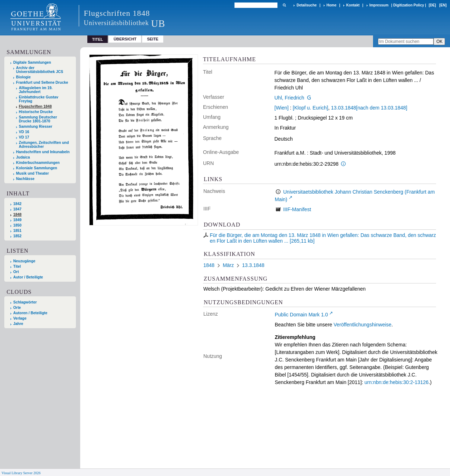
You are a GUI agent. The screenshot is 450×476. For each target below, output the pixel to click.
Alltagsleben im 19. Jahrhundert (36, 90)
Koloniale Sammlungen (37, 168)
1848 (17, 215)
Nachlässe (25, 179)
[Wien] (282, 108)
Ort (16, 272)
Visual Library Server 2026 (21, 473)
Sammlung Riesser (36, 127)
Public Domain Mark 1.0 (302, 315)
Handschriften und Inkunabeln (43, 152)
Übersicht (125, 39)
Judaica (23, 157)
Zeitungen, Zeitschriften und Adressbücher (44, 145)
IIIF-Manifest (297, 209)
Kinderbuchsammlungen (38, 163)
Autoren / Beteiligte (30, 313)
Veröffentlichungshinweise (363, 325)
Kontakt (353, 5)
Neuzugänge (24, 261)
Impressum (379, 5)
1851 (17, 231)
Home (332, 5)
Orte (17, 308)
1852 (17, 236)
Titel (17, 266)
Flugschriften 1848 (35, 106)
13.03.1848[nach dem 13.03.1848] (369, 108)
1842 (17, 204)
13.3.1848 (253, 265)
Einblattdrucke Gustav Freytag (39, 99)
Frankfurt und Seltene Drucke (42, 82)
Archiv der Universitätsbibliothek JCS (40, 70)
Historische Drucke (36, 112)
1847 (17, 209)
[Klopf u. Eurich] (311, 108)
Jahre (18, 324)
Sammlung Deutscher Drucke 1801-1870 (38, 119)
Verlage (20, 318)
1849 (17, 220)
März (228, 265)
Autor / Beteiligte (28, 277)
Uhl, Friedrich (289, 98)
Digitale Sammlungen (32, 62)
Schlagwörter (25, 302)
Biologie (23, 77)
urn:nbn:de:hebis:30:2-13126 (396, 382)
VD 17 (24, 137)
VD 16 (24, 132)
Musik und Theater (33, 173)
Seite (153, 39)
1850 (17, 225)
